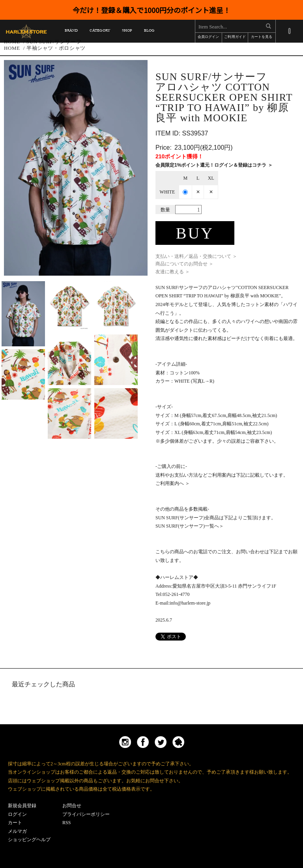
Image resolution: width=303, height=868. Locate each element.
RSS (66, 823)
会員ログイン (208, 37)
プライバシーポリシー (86, 814)
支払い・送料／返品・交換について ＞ (196, 256)
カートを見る (262, 37)
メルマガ (17, 831)
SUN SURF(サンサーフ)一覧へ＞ (190, 526)
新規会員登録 (22, 806)
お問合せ (72, 806)
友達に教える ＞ (173, 272)
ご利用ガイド (235, 37)
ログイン (17, 814)
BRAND (71, 32)
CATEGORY (100, 32)
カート (15, 823)
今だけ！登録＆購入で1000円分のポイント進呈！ (151, 10)
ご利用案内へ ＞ (173, 483)
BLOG (149, 32)
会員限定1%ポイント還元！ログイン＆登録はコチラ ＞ (214, 165)
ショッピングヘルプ (29, 840)
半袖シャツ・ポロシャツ (56, 48)
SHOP (127, 32)
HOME (12, 48)
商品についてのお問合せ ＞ (184, 264)
